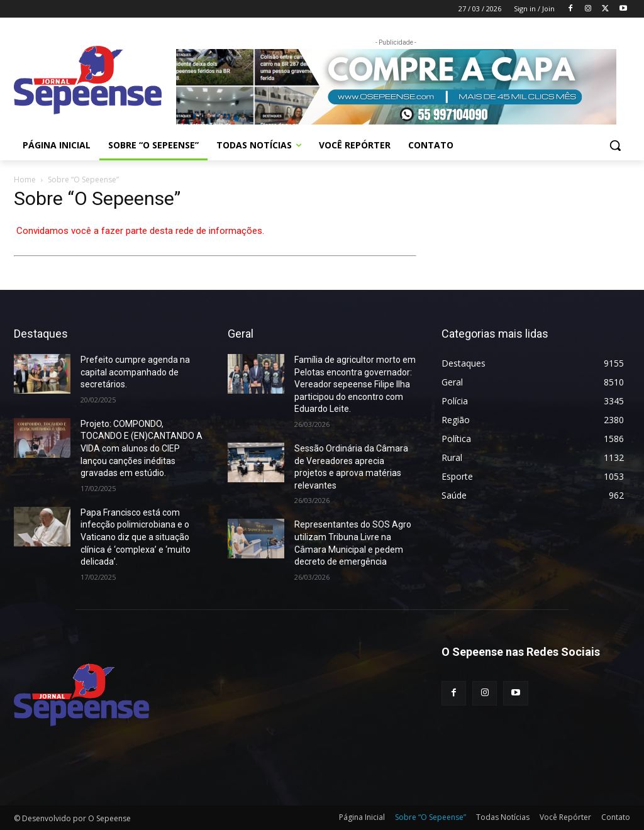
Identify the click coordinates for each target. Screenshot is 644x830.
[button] (615, 145)
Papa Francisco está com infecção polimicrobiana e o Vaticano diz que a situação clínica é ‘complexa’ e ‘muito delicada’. (136, 537)
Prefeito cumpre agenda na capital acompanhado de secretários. (135, 372)
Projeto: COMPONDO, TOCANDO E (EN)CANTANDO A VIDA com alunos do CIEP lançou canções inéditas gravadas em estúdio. (142, 448)
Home (25, 180)
